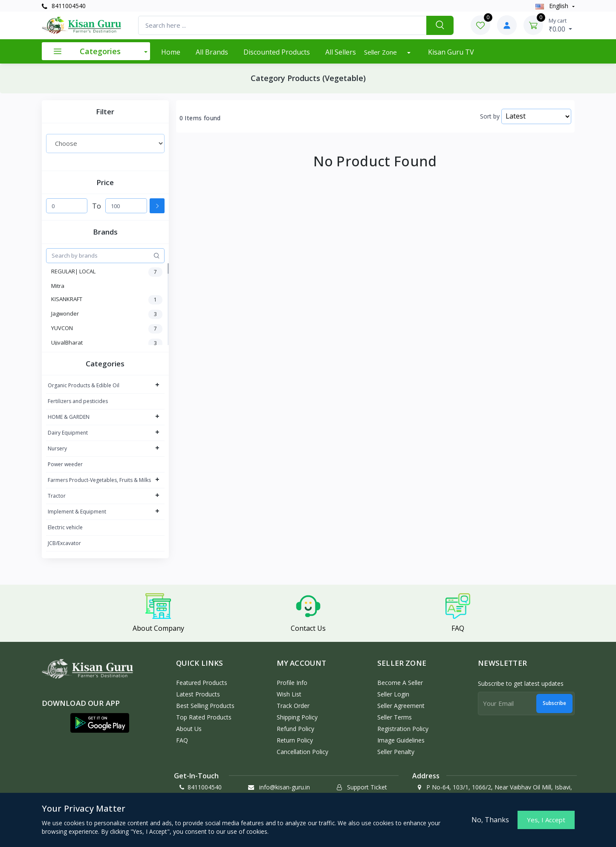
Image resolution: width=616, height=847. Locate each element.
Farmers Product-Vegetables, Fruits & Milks (99, 480)
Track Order (293, 706)
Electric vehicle (65, 527)
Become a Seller (400, 683)
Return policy (295, 740)
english (553, 6)
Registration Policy (403, 729)
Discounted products (277, 52)
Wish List (289, 694)
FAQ (182, 740)
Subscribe (554, 703)
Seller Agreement (401, 706)
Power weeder (65, 464)
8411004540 (64, 6)
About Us (189, 729)
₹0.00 (560, 25)
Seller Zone (381, 52)
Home (171, 52)
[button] (100, 723)
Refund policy (295, 729)
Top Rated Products (204, 717)
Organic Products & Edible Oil (84, 385)
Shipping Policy (297, 717)
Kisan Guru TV (451, 52)
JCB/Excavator (64, 543)
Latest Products (198, 694)
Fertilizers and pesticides (78, 401)
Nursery (57, 448)
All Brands (212, 52)
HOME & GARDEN (69, 417)
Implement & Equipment (77, 512)
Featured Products (202, 683)
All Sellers (341, 52)
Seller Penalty (396, 752)
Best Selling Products (205, 706)
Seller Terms (395, 717)
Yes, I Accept (546, 820)
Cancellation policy (302, 752)
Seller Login (393, 694)
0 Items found (200, 118)
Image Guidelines (401, 740)
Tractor (57, 496)
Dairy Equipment (68, 433)
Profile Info (292, 683)
